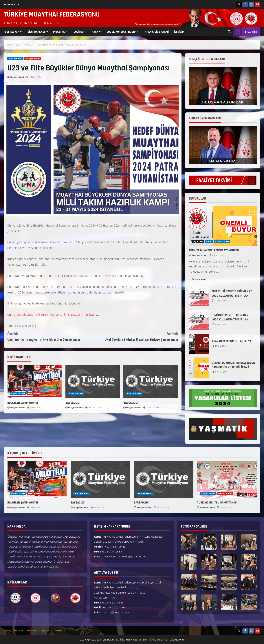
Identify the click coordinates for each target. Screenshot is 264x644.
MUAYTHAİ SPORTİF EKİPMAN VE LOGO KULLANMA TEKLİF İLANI (199, 296)
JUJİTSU (79, 32)
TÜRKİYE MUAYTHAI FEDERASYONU (52, 14)
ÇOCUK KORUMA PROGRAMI (123, 32)
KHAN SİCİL (245, 32)
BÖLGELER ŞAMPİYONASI (23, 403)
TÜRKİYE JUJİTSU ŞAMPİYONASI (217, 503)
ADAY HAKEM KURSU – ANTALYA (199, 344)
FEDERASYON (11, 32)
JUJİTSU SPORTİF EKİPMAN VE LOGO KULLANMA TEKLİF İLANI (199, 320)
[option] (15, 598)
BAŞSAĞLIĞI (73, 403)
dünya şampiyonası (25, 326)
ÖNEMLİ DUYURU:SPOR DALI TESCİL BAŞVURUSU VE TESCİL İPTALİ (199, 368)
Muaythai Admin (18, 77)
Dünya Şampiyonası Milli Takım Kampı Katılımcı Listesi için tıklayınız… (53, 315)
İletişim (58, 631)
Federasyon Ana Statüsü (14, 631)
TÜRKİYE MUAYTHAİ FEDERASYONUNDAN (214, 250)
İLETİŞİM (179, 32)
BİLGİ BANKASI (36, 32)
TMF (145, 640)
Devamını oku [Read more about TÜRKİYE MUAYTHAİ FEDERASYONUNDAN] (200, 278)
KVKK (95, 32)
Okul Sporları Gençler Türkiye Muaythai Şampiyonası (50, 336)
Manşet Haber (33, 59)
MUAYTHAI (59, 32)
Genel (209, 241)
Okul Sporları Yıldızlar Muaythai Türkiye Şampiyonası (135, 336)
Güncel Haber (15, 59)
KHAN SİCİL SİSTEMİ (157, 32)
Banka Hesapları (33, 631)
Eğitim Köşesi (48, 631)
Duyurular (198, 241)
